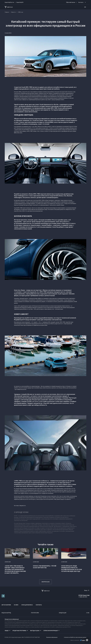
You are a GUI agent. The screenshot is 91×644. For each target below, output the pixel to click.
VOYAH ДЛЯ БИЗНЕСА (27, 605)
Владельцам (63, 613)
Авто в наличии (6, 605)
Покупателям (35, 613)
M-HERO (16, 605)
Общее (7, 631)
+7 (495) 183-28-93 (83, 597)
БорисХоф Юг (20, 2)
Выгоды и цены (35, 631)
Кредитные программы (19, 631)
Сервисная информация (51, 631)
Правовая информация (52, 637)
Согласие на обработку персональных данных (75, 637)
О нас (88, 613)
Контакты (39, 605)
